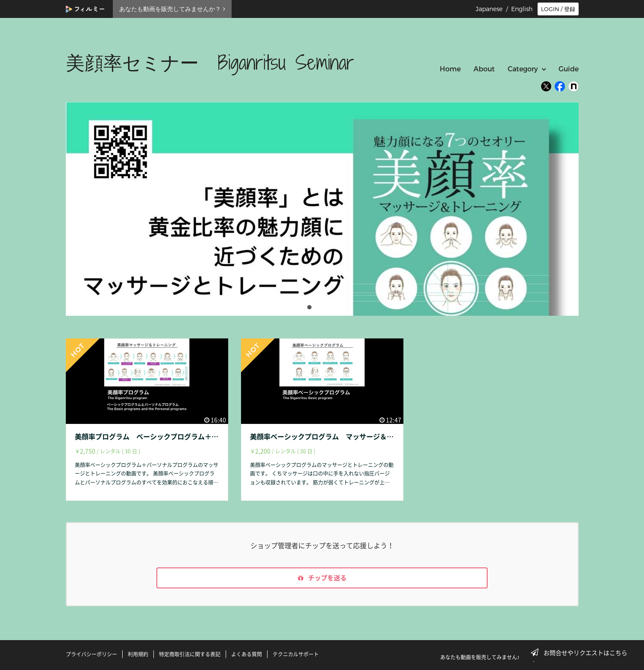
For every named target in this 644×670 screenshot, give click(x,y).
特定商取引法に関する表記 (190, 654)
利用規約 (138, 654)
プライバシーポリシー (91, 654)
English (522, 9)
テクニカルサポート (296, 654)
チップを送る (322, 579)
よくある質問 (247, 654)
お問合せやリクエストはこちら (582, 652)
